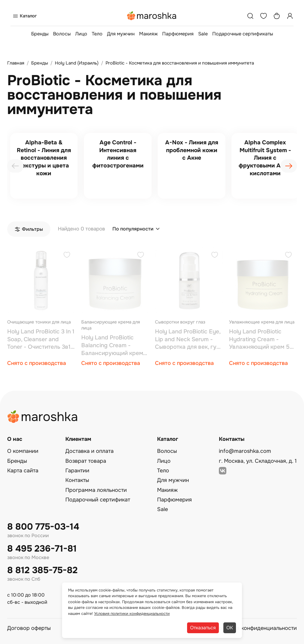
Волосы (62, 34)
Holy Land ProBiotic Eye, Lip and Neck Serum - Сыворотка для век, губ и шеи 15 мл (188, 340)
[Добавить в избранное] (67, 256)
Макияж (148, 34)
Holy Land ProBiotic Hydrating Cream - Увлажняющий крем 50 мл (261, 340)
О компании (23, 451)
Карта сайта (23, 471)
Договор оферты (29, 628)
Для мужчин (121, 34)
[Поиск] (250, 16)
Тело (97, 34)
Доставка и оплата (89, 451)
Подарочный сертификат (98, 500)
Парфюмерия (178, 34)
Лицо (81, 34)
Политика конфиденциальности (256, 628)
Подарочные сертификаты (243, 34)
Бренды (40, 34)
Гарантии (77, 471)
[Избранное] (264, 16)
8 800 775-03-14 (43, 527)
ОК (230, 628)
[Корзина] (277, 16)
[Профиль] (290, 16)
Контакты (77, 480)
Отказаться (203, 628)
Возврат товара (86, 461)
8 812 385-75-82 (42, 570)
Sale (203, 34)
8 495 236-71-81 (42, 549)
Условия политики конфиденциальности (132, 614)
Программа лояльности (96, 490)
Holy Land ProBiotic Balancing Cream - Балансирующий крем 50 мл (112, 346)
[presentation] (15, 166)
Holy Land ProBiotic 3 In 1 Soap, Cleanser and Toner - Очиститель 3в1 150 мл (41, 340)
